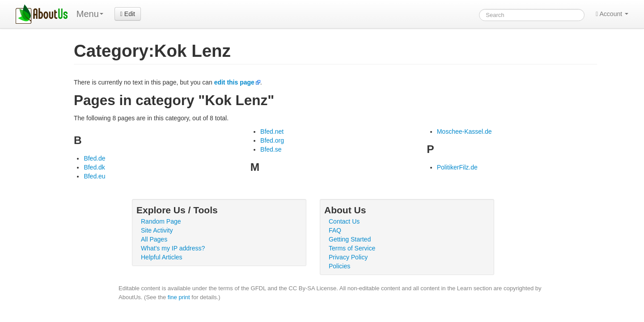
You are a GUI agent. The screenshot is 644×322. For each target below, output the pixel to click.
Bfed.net (272, 131)
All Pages (154, 239)
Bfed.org (272, 140)
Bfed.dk (94, 167)
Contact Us (344, 221)
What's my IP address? (173, 248)
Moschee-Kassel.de (464, 131)
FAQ (335, 230)
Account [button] (612, 14)
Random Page (161, 221)
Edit (128, 14)
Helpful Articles (162, 257)
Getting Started (350, 239)
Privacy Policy (348, 257)
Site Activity (157, 230)
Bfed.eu (94, 176)
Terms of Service (352, 248)
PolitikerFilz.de (457, 167)
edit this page (234, 82)
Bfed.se (271, 149)
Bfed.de (94, 158)
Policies (339, 266)
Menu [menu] (90, 14)
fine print (179, 297)
